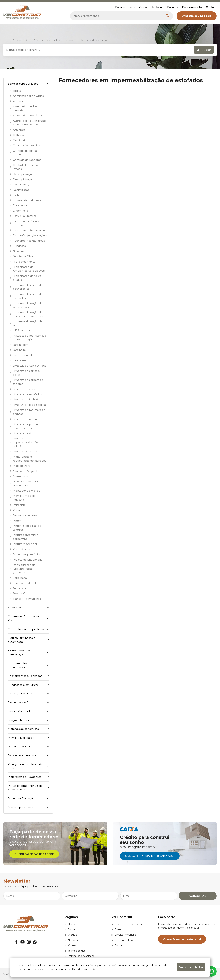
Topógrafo (20, 593)
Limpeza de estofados (27, 394)
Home (70, 924)
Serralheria (20, 578)
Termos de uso (75, 951)
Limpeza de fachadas (27, 399)
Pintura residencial (25, 544)
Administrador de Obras (28, 96)
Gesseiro (18, 251)
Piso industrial (22, 549)
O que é (71, 935)
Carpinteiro (20, 140)
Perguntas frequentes (126, 940)
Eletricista (19, 195)
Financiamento (192, 7)
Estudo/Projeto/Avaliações (30, 235)
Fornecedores (125, 7)
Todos (17, 91)
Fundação (19, 246)
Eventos (173, 7)
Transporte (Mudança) (27, 599)
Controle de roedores (27, 160)
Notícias (158, 7)
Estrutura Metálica (25, 216)
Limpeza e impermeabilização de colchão (27, 442)
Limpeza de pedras (25, 419)
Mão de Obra (21, 466)
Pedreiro (19, 510)
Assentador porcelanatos (29, 115)
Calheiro (18, 135)
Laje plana (20, 360)
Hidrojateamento (24, 262)
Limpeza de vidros (25, 433)
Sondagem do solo (25, 583)
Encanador (20, 205)
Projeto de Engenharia (28, 560)
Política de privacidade (80, 956)
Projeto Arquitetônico (27, 554)
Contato (211, 7)
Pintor (17, 521)
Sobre (70, 929)
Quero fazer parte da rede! (182, 939)
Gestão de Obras (24, 256)
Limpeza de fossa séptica (29, 405)
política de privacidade (82, 969)
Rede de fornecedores (126, 924)
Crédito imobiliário (124, 935)
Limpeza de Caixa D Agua (30, 366)
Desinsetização (23, 184)
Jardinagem (21, 345)
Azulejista (19, 130)
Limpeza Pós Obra (25, 452)
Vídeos (143, 7)
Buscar (204, 50)
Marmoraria (20, 476)
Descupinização (23, 174)
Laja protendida (23, 355)
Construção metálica (26, 145)
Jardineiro (19, 350)
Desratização (21, 190)
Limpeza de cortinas (26, 389)
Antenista (19, 101)
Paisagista (19, 505)
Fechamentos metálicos (29, 241)
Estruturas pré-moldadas (29, 230)
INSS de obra (21, 330)
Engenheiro (21, 211)
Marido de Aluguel (25, 471)
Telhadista (19, 588)
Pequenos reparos (25, 515)
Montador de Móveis (26, 491)
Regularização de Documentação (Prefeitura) (24, 569)
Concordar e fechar (191, 967)
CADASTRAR (198, 896)
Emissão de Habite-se (27, 200)
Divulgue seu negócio (197, 16)
